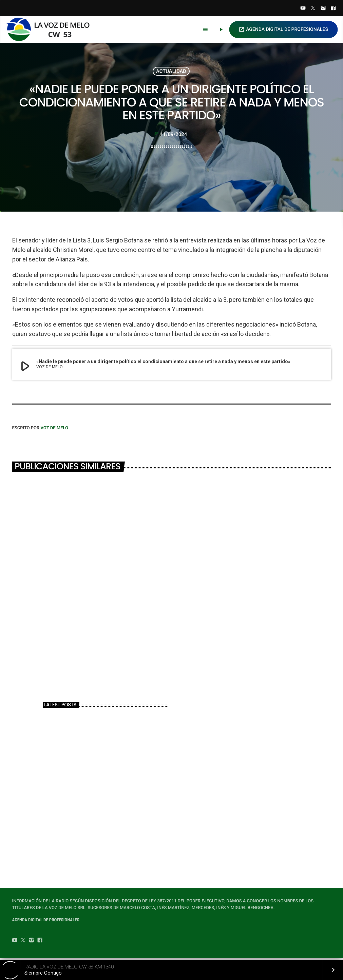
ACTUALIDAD (171, 72)
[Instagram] (323, 9)
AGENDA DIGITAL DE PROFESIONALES (283, 30)
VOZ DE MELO (54, 429)
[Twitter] (313, 9)
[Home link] (51, 30)
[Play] (221, 30)
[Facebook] (333, 9)
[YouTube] (303, 9)
